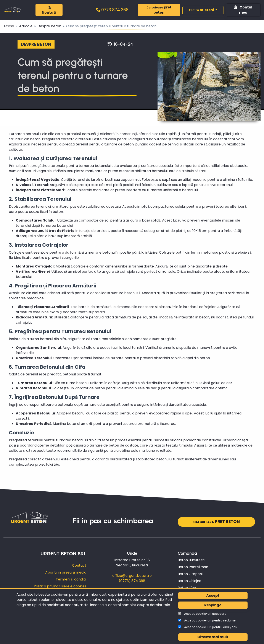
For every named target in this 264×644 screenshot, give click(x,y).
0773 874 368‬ (112, 10)
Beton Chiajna (189, 581)
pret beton (159, 10)
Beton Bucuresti (191, 560)
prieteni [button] (202, 10)
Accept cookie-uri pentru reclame (210, 620)
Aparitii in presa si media (66, 572)
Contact (79, 565)
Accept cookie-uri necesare (205, 614)
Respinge (213, 605)
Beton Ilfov (187, 588)
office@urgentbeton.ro (132, 576)
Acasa (9, 26)
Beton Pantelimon (193, 567)
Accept (213, 596)
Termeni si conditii (71, 579)
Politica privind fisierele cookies (60, 586)
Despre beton (49, 26)
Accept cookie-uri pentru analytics (211, 627)
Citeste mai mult (213, 637)
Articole (26, 26)
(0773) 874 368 (132, 581)
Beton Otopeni (190, 574)
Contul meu (243, 10)
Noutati (49, 10)
